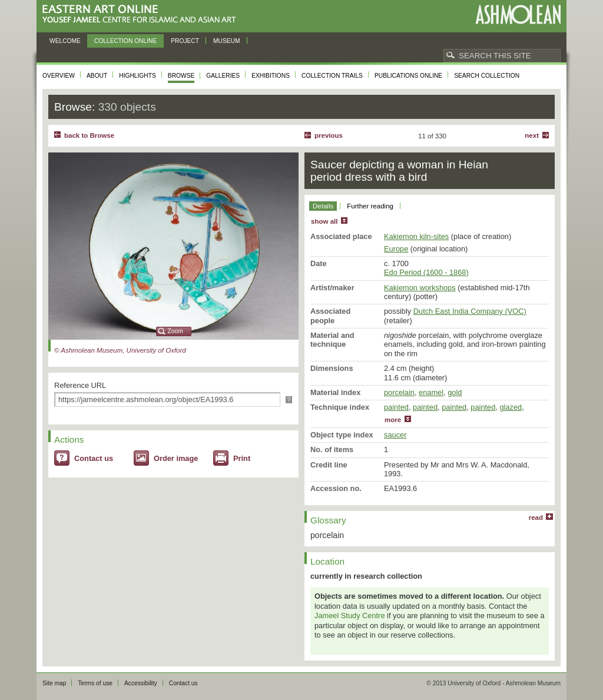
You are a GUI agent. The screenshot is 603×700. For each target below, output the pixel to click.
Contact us (94, 458)
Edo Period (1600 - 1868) (426, 272)
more (393, 420)
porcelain (399, 392)
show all (324, 221)
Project (185, 41)
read (536, 517)
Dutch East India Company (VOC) (470, 311)
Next (532, 135)
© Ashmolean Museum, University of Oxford (120, 350)
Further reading (370, 206)
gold (455, 392)
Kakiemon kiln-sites (416, 236)
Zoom (175, 331)
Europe (396, 249)
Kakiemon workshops (420, 288)
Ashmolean (518, 14)
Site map (54, 683)
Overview (59, 76)
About (97, 76)
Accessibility (141, 683)
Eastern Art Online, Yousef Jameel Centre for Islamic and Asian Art (142, 14)
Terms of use (95, 683)
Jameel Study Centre (350, 616)
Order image (176, 458)
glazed (511, 407)
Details (323, 206)
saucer (395, 435)
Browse (181, 76)
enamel (431, 392)
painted (396, 407)
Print (242, 458)
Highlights (138, 76)
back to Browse (89, 135)
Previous (329, 135)
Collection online (125, 41)
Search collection (487, 76)
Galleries (223, 76)
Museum (227, 41)
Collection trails (332, 76)
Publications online (408, 76)
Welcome (65, 41)
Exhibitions (271, 76)
